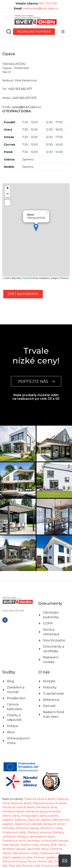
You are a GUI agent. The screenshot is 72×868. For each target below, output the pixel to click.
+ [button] (8, 188)
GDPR (48, 623)
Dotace (12, 726)
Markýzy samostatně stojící (36, 837)
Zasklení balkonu (14, 820)
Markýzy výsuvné (39, 832)
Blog (11, 681)
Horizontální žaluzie (55, 841)
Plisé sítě (15, 866)
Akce (11, 732)
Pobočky (50, 687)
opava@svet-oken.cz (26, 107)
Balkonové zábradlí (28, 824)
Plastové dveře (21, 803)
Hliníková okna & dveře (18, 807)
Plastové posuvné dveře (50, 803)
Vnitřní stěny (11, 816)
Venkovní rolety (51, 828)
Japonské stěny (38, 849)
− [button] (8, 194)
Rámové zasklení (40, 820)
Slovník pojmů (54, 640)
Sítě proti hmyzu (14, 861)
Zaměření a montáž (16, 690)
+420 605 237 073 (24, 98)
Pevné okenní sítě (40, 861)
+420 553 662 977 (20, 89)
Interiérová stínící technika (21, 841)
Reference (51, 700)
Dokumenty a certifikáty (54, 649)
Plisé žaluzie (11, 845)
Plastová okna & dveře (40, 799)
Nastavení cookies (51, 660)
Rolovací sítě (31, 866)
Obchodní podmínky (51, 615)
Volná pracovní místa (18, 741)
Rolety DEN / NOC (53, 845)
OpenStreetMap (31, 278)
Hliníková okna (46, 807)
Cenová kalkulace (14, 707)
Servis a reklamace (51, 632)
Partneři (49, 706)
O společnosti (53, 694)
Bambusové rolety (26, 853)
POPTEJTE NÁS (36, 381)
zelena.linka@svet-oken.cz (41, 8)
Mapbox (65, 278)
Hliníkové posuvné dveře (43, 811)
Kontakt (49, 681)
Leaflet (7, 278)
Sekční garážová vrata (17, 857)
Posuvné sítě (50, 866)
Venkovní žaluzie (27, 828)
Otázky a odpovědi (14, 717)
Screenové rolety (14, 832)
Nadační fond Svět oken (53, 714)
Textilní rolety (30, 845)
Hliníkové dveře (13, 811)
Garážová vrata (50, 853)
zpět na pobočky (23, 294)
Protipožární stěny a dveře (40, 816)
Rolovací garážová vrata (50, 857)
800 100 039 (48, 3)
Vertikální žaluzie (14, 849)
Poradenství (16, 698)
